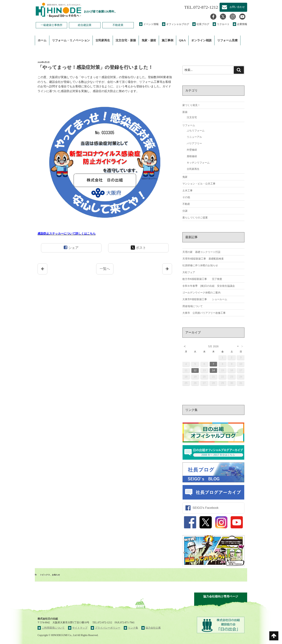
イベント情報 (149, 24)
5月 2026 (213, 346)
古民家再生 (103, 40)
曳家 (185, 177)
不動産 (186, 204)
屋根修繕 (192, 156)
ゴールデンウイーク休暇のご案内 (201, 293)
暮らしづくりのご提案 (195, 218)
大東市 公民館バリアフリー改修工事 (204, 313)
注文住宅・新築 (126, 40)
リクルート (221, 24)
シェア (71, 248)
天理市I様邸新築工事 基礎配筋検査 (203, 259)
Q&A (182, 40)
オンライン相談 (201, 40)
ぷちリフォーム (196, 131)
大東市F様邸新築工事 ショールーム (205, 299)
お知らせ (56, 575)
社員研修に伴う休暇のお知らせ (200, 265)
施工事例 (167, 40)
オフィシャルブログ (176, 24)
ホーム (42, 40)
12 (195, 370)
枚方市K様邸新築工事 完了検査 (202, 279)
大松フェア (189, 272)
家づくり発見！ (191, 105)
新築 (185, 112)
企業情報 (240, 24)
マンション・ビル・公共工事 (199, 184)
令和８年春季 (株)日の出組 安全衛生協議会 (209, 286)
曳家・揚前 (149, 40)
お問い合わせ (233, 7)
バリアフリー (194, 143)
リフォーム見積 (227, 40)
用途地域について (193, 306)
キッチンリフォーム (198, 163)
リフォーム (189, 125)
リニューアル (194, 137)
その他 (186, 197)
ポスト (138, 248)
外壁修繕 (192, 150)
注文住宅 (192, 117)
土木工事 (187, 190)
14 (213, 370)
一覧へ (105, 269)
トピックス (45, 575)
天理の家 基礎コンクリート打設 (201, 252)
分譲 (185, 211)
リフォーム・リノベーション (71, 40)
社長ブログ (201, 24)
